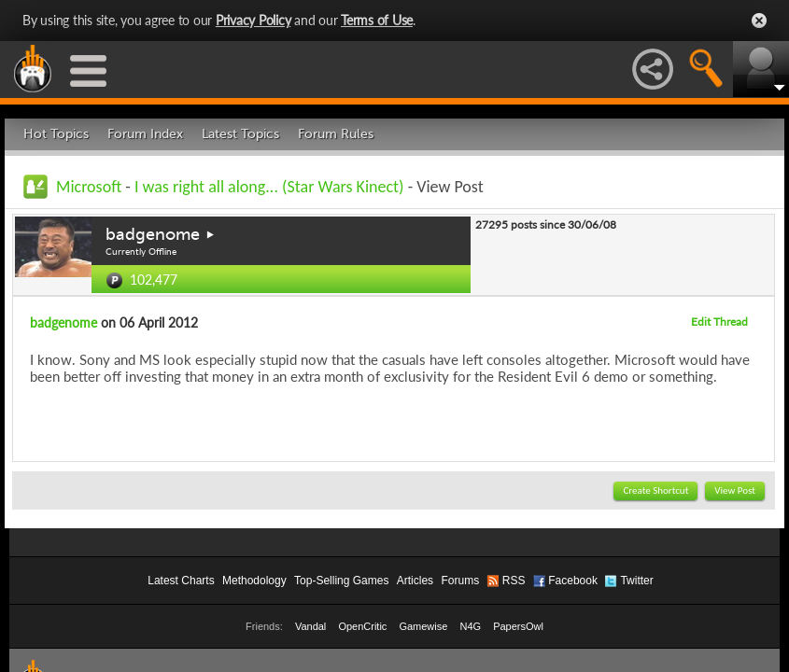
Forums (460, 581)
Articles (415, 581)
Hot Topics (56, 134)
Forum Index (145, 134)
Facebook (573, 581)
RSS (514, 581)
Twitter (636, 581)
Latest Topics (240, 134)
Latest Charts (181, 581)
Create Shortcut (655, 490)
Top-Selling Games (341, 581)
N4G (470, 626)
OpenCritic (362, 626)
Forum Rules (336, 134)
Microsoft (89, 187)
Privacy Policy (254, 20)
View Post (735, 490)
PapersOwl (518, 626)
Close (759, 21)
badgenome (153, 234)
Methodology (254, 581)
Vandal (310, 626)
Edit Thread (719, 322)
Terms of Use (377, 20)
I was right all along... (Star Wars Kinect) (269, 187)
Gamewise (423, 626)
